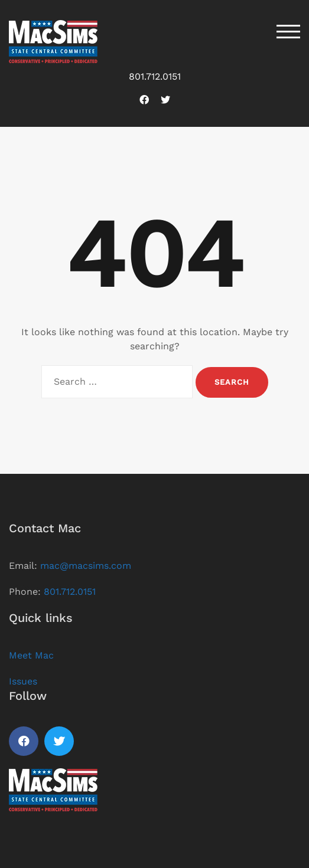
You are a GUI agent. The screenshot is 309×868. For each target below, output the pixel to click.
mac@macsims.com (86, 566)
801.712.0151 (155, 76)
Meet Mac (31, 655)
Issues (23, 681)
